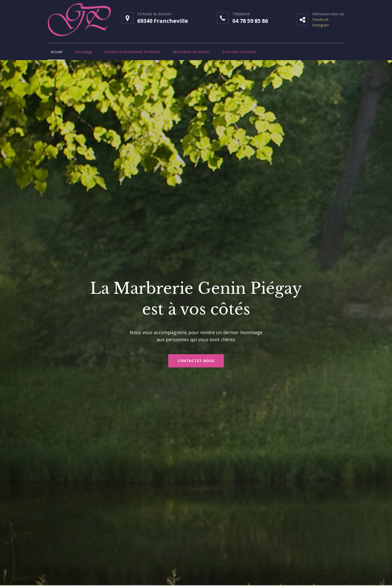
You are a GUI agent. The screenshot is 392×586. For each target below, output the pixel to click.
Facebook (320, 19)
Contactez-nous (196, 361)
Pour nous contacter (239, 52)
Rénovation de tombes (191, 52)
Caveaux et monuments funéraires (132, 52)
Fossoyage (83, 52)
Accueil (56, 52)
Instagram (321, 25)
